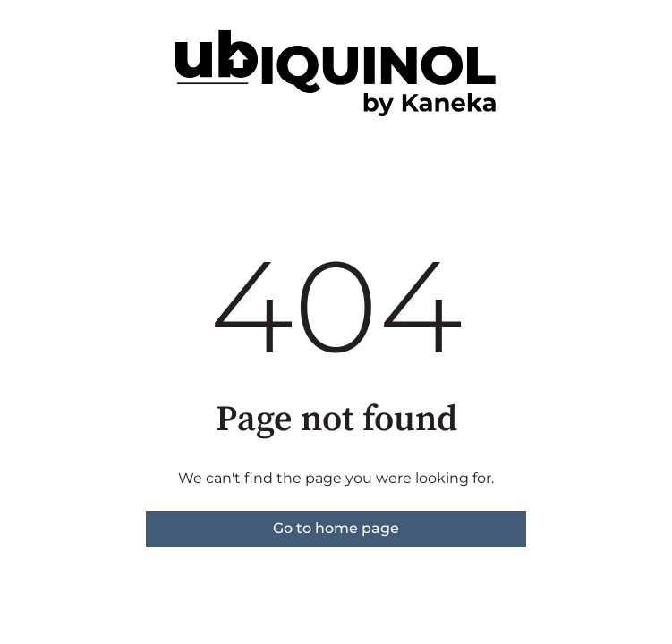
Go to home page (336, 528)
